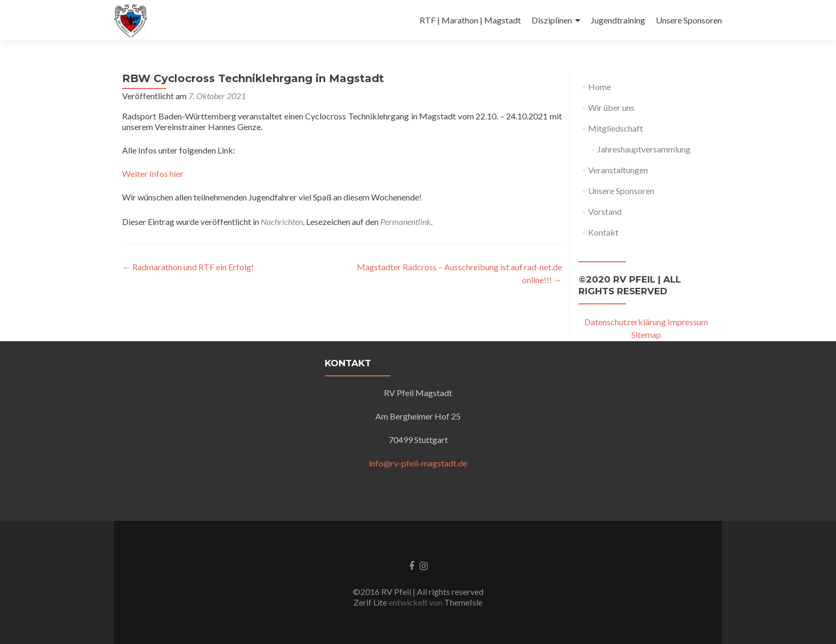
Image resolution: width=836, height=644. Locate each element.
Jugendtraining (618, 20)
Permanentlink (405, 222)
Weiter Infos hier (153, 174)
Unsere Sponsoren (689, 20)
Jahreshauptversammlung (644, 149)
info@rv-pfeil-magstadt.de (418, 463)
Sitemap (646, 335)
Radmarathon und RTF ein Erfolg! (188, 267)
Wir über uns (611, 107)
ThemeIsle (463, 602)
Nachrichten (282, 222)
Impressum (688, 322)
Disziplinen (552, 20)
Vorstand (605, 211)
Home (600, 87)
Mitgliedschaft (616, 128)
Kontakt (603, 232)
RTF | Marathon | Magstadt (470, 20)
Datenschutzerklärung (625, 322)
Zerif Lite (371, 602)
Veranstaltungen (618, 170)
